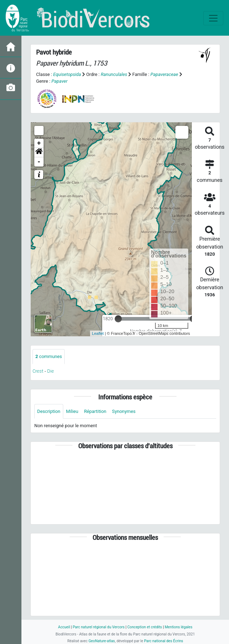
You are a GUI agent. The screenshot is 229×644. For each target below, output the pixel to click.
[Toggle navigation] (213, 18)
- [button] (39, 162)
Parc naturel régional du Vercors (98, 627)
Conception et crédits (145, 627)
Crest (38, 371)
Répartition (95, 411)
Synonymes (124, 411)
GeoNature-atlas (102, 641)
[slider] (118, 319)
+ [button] (39, 143)
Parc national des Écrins (163, 641)
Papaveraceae (164, 74)
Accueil (64, 627)
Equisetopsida (67, 74)
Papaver (59, 81)
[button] (39, 153)
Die (51, 371)
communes (49, 356)
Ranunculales (114, 74)
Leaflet (98, 333)
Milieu (72, 411)
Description (49, 411)
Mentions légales (179, 627)
